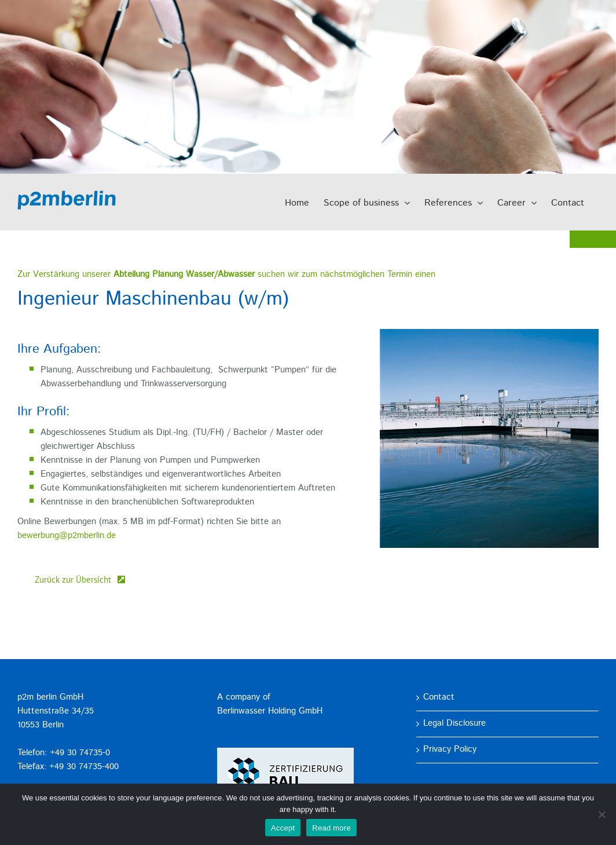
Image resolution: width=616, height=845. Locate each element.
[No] (602, 814)
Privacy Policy (450, 750)
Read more (331, 828)
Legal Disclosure (454, 724)
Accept (283, 828)
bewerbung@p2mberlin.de (67, 536)
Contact (439, 698)
